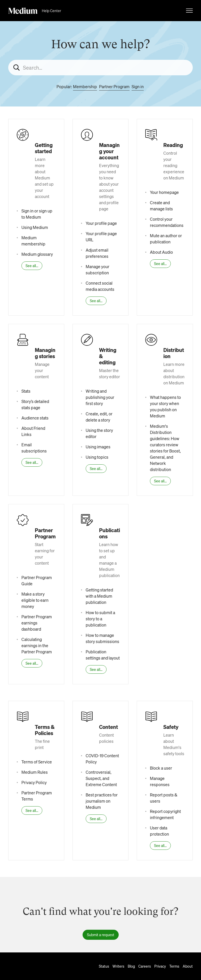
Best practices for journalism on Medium (102, 801)
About (188, 966)
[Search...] (100, 68)
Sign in (138, 87)
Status (104, 966)
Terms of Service (37, 762)
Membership (85, 87)
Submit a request (101, 935)
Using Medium (35, 227)
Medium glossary (37, 254)
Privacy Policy (34, 782)
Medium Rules (35, 772)
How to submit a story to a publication (100, 619)
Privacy (160, 966)
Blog (131, 966)
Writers (118, 966)
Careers (145, 966)
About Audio (161, 252)
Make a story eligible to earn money (35, 600)
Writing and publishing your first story (100, 397)
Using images (98, 447)
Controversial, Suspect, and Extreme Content (101, 778)
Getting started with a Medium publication (99, 596)
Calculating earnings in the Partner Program (37, 645)
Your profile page (101, 223)
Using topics (97, 457)
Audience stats (35, 418)
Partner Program (114, 87)
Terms (174, 966)
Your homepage (164, 192)
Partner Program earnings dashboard (37, 623)
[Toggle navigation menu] (189, 11)
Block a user (161, 768)
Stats (26, 391)
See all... (32, 266)
